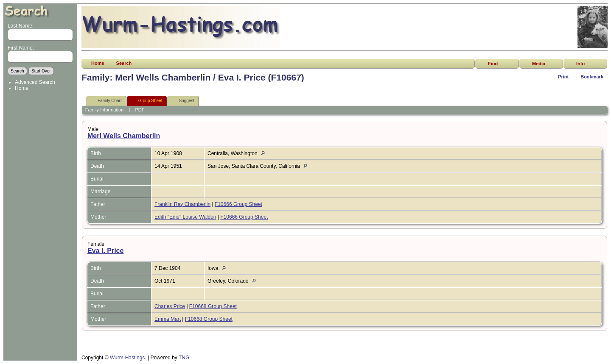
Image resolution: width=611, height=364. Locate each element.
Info (580, 64)
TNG (184, 358)
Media (539, 64)
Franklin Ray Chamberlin (182, 204)
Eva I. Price (105, 251)
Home (22, 88)
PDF (140, 110)
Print (563, 77)
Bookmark (592, 77)
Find (493, 64)
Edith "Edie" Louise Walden (185, 217)
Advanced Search (35, 82)
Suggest (183, 101)
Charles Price (170, 306)
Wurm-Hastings (127, 358)
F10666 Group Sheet (238, 204)
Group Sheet (147, 101)
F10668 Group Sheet (213, 306)
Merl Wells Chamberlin (124, 136)
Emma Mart (168, 319)
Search (124, 63)
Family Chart (106, 101)
